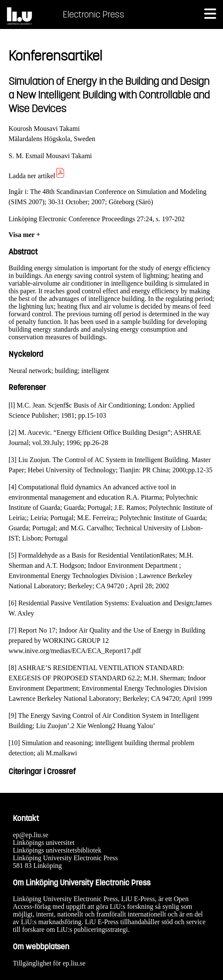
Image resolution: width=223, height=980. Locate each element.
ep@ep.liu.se (31, 835)
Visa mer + (24, 235)
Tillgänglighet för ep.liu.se (49, 963)
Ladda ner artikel (37, 176)
